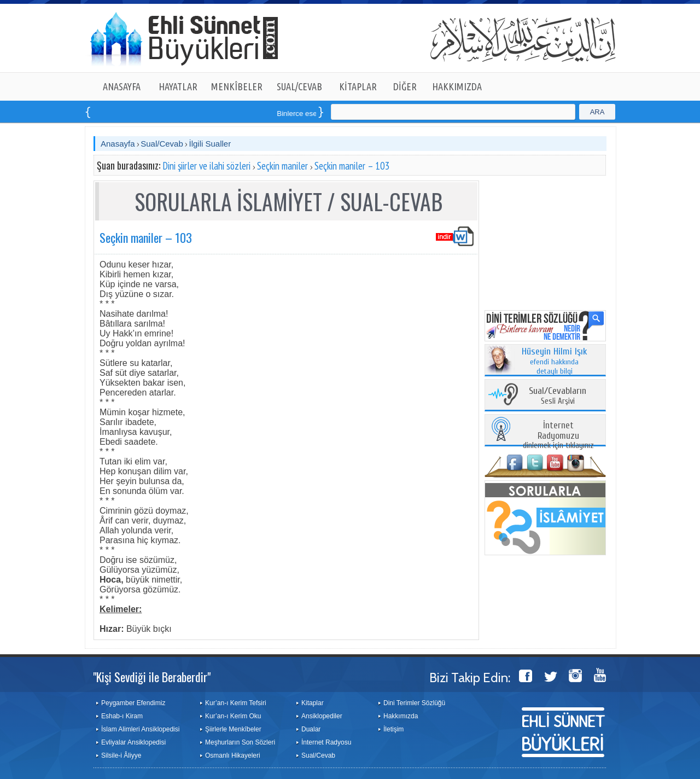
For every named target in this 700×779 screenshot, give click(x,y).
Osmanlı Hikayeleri (233, 755)
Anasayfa (118, 144)
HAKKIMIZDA (457, 86)
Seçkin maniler (282, 166)
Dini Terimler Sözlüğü (414, 703)
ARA (597, 112)
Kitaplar (313, 703)
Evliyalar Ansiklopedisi (133, 742)
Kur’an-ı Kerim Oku (233, 716)
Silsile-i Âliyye (121, 755)
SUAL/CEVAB (299, 86)
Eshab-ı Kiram (122, 716)
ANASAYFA (122, 86)
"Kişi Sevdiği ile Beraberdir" (152, 677)
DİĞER (405, 86)
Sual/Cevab (162, 144)
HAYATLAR (178, 86)
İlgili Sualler (210, 144)
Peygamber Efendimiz (133, 703)
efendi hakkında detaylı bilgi (555, 362)
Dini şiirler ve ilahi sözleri (206, 166)
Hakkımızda (401, 716)
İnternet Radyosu (326, 742)
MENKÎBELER (237, 86)
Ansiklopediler (322, 716)
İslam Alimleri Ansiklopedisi (140, 729)
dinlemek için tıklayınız (558, 436)
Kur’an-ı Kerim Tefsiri (236, 703)
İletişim (393, 729)
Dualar (311, 729)
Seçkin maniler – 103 (352, 166)
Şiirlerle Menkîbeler (233, 729)
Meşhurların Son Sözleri (240, 742)
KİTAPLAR (358, 86)
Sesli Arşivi (558, 396)
